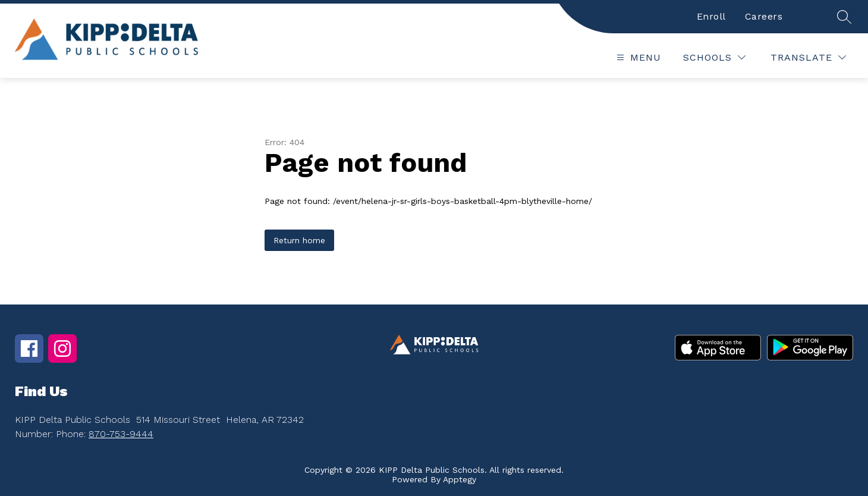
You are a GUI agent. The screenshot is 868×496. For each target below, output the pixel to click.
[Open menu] (637, 57)
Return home (299, 240)
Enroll (711, 16)
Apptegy (460, 479)
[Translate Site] (808, 57)
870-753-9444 (121, 434)
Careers (764, 16)
